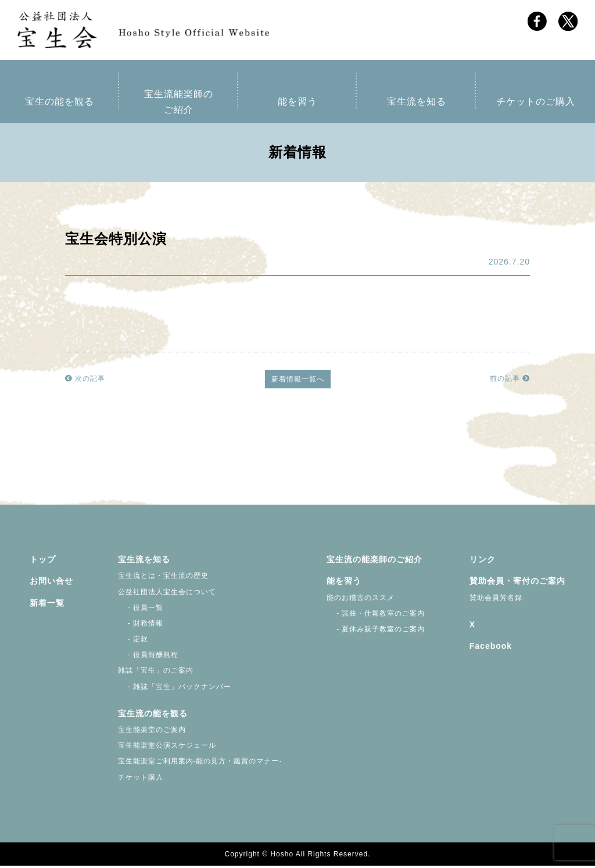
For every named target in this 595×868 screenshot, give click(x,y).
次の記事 (85, 381)
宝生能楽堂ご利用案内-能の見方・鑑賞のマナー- (200, 763)
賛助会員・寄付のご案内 (517, 583)
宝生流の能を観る (153, 716)
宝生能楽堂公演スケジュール (167, 748)
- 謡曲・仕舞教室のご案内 (376, 616)
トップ (43, 562)
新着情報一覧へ (298, 381)
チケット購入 (141, 780)
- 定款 (133, 641)
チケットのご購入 (536, 104)
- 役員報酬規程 (148, 657)
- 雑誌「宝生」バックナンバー (175, 689)
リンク (483, 562)
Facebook (491, 648)
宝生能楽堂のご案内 (152, 732)
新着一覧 (47, 605)
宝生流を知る (417, 104)
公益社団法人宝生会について (167, 594)
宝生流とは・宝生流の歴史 (163, 578)
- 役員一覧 (141, 610)
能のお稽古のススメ (361, 599)
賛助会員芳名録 (496, 599)
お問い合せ (51, 583)
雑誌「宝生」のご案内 (156, 673)
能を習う (297, 104)
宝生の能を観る (60, 104)
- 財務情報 (141, 626)
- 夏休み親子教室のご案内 (376, 631)
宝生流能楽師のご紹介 (179, 104)
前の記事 (510, 381)
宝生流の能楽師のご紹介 (374, 562)
